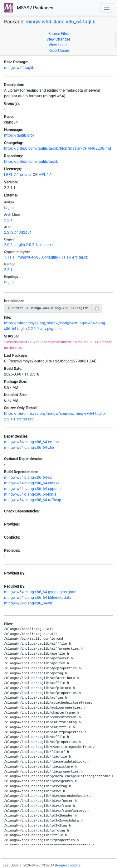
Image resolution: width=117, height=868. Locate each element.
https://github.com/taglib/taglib (31, 162)
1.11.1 (9, 257)
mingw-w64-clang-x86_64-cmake (32, 483)
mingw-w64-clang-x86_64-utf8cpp (33, 500)
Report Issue (59, 51)
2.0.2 (8, 245)
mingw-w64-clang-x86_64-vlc (28, 603)
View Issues (58, 45)
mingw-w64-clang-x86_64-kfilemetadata (38, 598)
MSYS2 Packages (29, 8)
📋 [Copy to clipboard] (97, 308)
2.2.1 (8, 220)
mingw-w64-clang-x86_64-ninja (30, 494)
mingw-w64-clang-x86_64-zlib (29, 448)
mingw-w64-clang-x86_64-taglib (61, 22)
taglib (9, 208)
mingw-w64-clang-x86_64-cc (28, 478)
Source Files (58, 34)
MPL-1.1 (45, 175)
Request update (68, 865)
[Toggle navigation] (107, 8)
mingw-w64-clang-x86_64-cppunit (32, 489)
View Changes (58, 39)
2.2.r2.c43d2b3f (17, 232)
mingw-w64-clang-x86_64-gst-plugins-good (40, 592)
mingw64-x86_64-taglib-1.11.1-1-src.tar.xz (53, 257)
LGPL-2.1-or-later (18, 175)
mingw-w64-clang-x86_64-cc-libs (31, 442)
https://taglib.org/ (19, 135)
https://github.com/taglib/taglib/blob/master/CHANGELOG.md (58, 148)
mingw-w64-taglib (19, 68)
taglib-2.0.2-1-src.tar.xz (34, 245)
